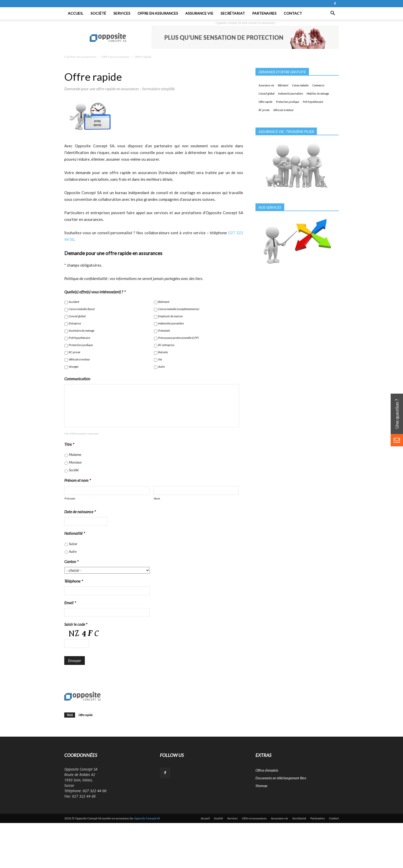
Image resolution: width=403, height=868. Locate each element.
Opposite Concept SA (147, 818)
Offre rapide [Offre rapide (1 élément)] (265, 102)
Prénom (70, 498)
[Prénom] (107, 491)
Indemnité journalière (171, 323)
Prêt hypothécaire (79, 338)
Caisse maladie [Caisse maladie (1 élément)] (300, 85)
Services (122, 13)
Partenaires (264, 13)
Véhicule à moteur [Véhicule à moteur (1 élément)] (283, 110)
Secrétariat (233, 13)
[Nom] (196, 491)
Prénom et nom (78, 480)
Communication (77, 379)
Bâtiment (164, 302)
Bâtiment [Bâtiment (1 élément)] (283, 85)
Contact (293, 13)
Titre (69, 444)
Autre (161, 367)
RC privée (74, 352)
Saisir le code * (76, 624)
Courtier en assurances (80, 57)
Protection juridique (81, 345)
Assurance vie (199, 13)
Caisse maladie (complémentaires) (179, 309)
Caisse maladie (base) (82, 309)
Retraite (163, 352)
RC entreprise (166, 345)
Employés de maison (170, 316)
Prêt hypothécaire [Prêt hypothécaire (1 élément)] (313, 102)
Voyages (74, 367)
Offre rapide (85, 715)
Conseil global (77, 316)
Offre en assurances (158, 13)
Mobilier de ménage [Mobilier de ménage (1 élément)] (318, 93)
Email (70, 603)
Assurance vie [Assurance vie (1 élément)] (266, 85)
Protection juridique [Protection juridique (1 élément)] (288, 102)
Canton (71, 562)
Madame (75, 455)
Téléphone (74, 581)
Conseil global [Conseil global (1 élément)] (267, 93)
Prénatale (164, 331)
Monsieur (75, 462)
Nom (157, 498)
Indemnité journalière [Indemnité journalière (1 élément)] (291, 93)
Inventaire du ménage (81, 331)
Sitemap (261, 786)
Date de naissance (80, 512)
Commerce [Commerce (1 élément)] (318, 85)
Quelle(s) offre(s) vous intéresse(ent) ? (95, 292)
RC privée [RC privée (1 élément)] (264, 110)
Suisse (73, 544)
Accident (74, 302)
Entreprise (75, 323)
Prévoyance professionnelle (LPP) (178, 338)
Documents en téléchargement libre (281, 778)
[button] (333, 13)
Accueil (76, 13)
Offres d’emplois (267, 770)
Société (98, 13)
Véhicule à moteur (79, 359)
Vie (160, 359)
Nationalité (75, 533)
